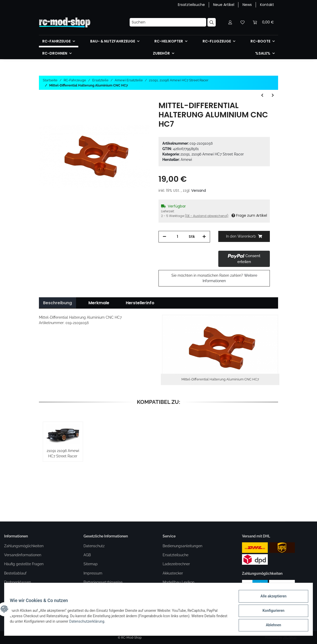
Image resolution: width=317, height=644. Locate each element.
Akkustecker (173, 573)
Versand (199, 190)
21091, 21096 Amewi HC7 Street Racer (212, 154)
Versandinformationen (23, 555)
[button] (230, 22)
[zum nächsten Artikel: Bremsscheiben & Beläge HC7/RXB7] (273, 95)
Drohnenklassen (18, 582)
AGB (87, 555)
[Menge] (177, 237)
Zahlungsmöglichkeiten (24, 546)
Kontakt (267, 5)
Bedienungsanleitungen (182, 546)
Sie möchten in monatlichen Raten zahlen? (214, 278)
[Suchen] (168, 22)
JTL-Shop (290, 638)
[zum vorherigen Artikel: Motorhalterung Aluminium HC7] (262, 95)
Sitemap (91, 564)
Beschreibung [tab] (57, 303)
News (247, 5)
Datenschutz (94, 546)
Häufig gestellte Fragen (24, 564)
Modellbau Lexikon (178, 582)
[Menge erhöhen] (204, 237)
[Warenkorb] (263, 22)
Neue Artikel (224, 5)
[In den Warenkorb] (244, 236)
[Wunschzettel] (243, 22)
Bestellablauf (15, 573)
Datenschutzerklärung (102, 623)
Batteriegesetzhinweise (103, 582)
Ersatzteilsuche (191, 5)
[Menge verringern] (164, 237)
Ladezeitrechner (176, 564)
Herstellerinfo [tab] (140, 303)
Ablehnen (270, 626)
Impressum (93, 573)
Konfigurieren (270, 612)
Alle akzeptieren (270, 599)
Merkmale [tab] (99, 303)
